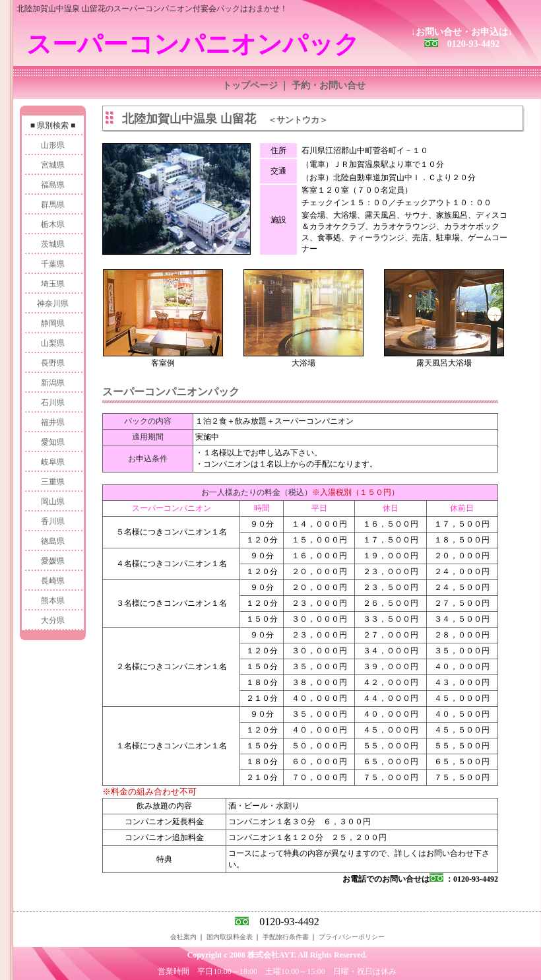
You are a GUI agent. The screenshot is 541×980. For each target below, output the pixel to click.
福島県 (53, 185)
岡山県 (53, 502)
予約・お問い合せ (329, 85)
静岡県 (53, 323)
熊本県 (53, 601)
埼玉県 (53, 284)
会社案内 (183, 937)
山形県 (53, 145)
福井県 (53, 422)
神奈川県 (53, 304)
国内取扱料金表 (230, 937)
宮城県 (53, 165)
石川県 (53, 403)
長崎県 (53, 581)
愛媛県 (53, 561)
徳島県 (53, 541)
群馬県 (53, 205)
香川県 (53, 521)
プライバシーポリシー (352, 937)
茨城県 (53, 244)
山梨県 (53, 343)
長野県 (53, 363)
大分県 (53, 620)
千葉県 (53, 264)
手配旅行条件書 (286, 937)
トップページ (250, 85)
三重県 (53, 482)
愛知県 (53, 442)
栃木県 (53, 224)
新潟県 (53, 383)
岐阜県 (53, 462)
